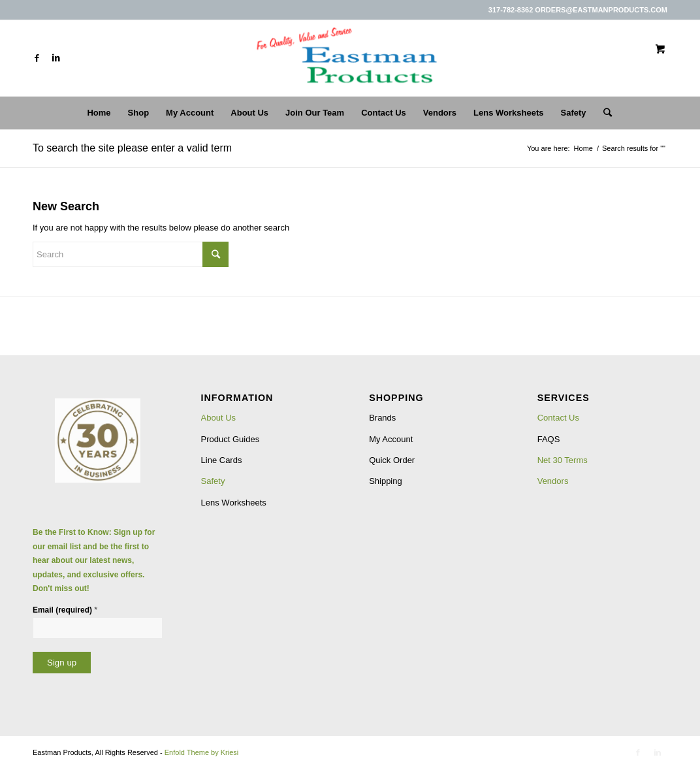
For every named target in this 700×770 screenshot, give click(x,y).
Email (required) (65, 610)
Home (583, 148)
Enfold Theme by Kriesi (202, 752)
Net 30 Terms (563, 460)
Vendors (553, 481)
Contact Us (558, 418)
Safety (213, 481)
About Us (218, 418)
